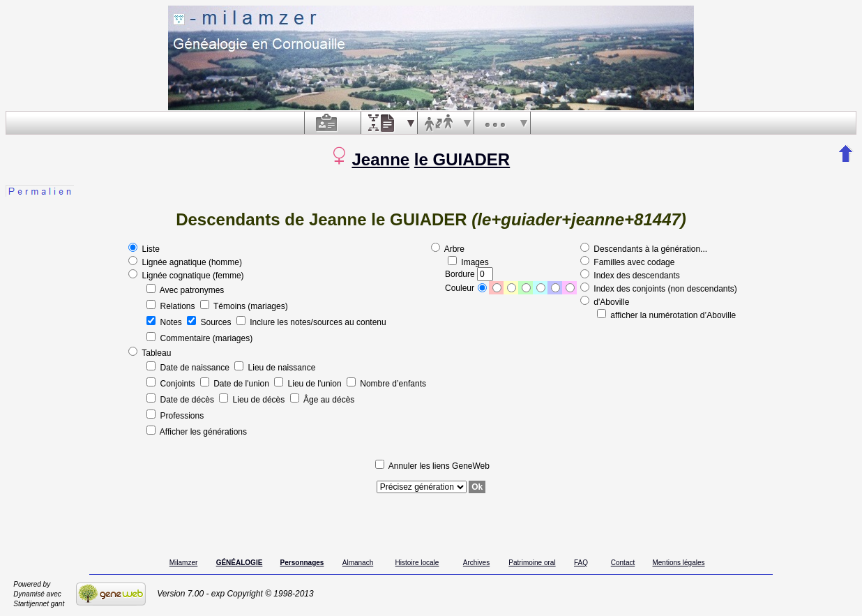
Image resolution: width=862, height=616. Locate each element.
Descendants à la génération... (644, 249)
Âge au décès (323, 400)
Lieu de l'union (309, 384)
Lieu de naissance (275, 368)
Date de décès (181, 400)
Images (468, 262)
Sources (210, 322)
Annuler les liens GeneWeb (432, 466)
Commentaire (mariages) (199, 338)
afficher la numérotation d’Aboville (666, 315)
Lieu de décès (253, 400)
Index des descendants (630, 276)
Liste (144, 249)
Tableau (150, 353)
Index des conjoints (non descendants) (659, 289)
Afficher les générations (197, 432)
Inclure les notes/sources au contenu (311, 322)
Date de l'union (236, 384)
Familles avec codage (627, 262)
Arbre (448, 249)
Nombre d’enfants (386, 384)
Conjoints (172, 384)
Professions (175, 416)
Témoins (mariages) (244, 306)
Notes (165, 322)
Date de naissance (189, 368)
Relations (172, 306)
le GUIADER (462, 159)
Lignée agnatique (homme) (185, 262)
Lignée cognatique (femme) (186, 276)
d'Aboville (605, 302)
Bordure (469, 274)
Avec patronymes (185, 290)
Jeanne (380, 159)
